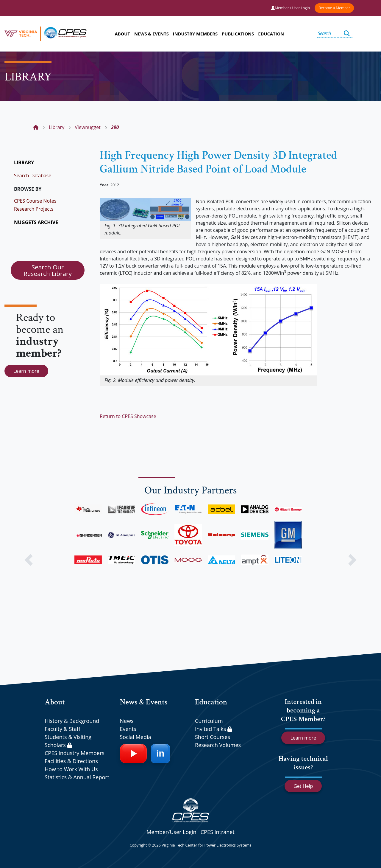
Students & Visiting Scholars (68, 741)
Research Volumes (218, 745)
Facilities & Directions (71, 761)
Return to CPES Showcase (128, 416)
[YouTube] (133, 754)
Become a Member (334, 8)
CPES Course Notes (35, 201)
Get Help (303, 786)
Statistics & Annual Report (77, 777)
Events (128, 729)
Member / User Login (290, 8)
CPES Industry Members (75, 753)
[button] (29, 560)
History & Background (72, 721)
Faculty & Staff (63, 729)
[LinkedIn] (160, 754)
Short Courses (213, 737)
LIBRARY (24, 162)
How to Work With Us (71, 769)
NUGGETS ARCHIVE (36, 222)
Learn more (26, 371)
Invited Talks (214, 729)
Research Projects (34, 209)
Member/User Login (171, 832)
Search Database (33, 176)
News (127, 721)
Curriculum (209, 721)
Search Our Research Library (48, 270)
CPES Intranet (218, 832)
